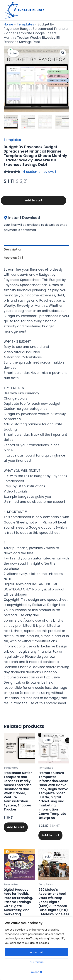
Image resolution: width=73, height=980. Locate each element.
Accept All (37, 952)
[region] (36, 948)
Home (8, 24)
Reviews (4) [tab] (13, 258)
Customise (37, 962)
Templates (25, 24)
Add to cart (34, 200)
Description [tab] (13, 249)
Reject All (36, 972)
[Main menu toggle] (69, 10)
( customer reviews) (39, 172)
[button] (63, 53)
